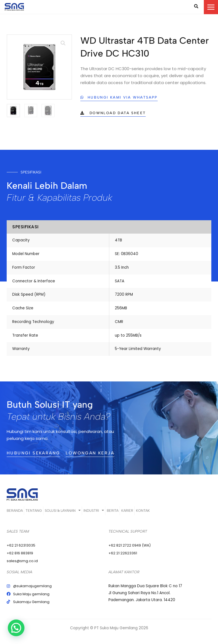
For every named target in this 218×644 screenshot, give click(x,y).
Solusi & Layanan (75, 513)
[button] (63, 44)
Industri (113, 513)
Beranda (14, 513)
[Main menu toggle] (211, 7)
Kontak (183, 513)
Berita (139, 513)
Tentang (40, 513)
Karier (161, 513)
